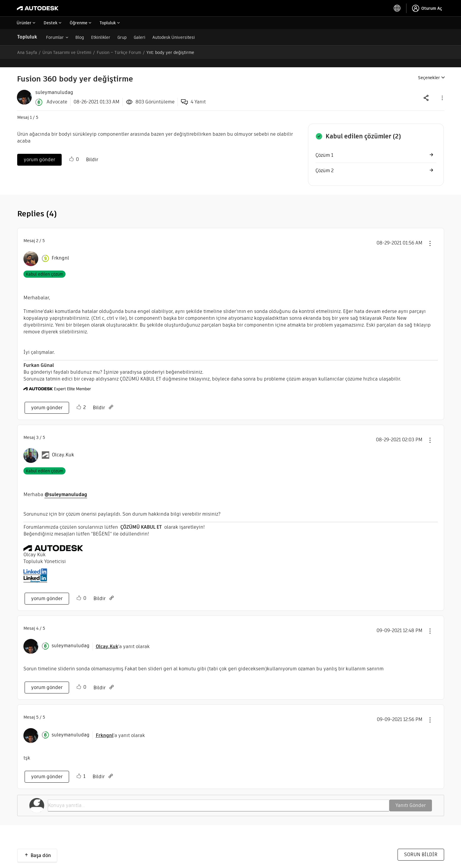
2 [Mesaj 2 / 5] (37, 232)
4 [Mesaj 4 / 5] (37, 620)
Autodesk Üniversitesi (174, 37)
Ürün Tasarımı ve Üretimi (67, 52)
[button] (442, 89)
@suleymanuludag (66, 486)
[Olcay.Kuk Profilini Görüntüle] (63, 447)
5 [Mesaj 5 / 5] (37, 709)
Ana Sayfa (27, 52)
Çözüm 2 (324, 162)
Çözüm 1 (324, 147)
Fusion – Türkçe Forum (119, 52)
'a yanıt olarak (123, 638)
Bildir (92, 151)
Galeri (139, 37)
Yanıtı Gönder (411, 797)
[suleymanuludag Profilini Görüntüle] (71, 637)
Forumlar (55, 37)
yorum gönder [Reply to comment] (47, 399)
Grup (122, 37)
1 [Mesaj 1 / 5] (31, 109)
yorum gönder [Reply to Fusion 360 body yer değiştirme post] (39, 151)
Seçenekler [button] (429, 69)
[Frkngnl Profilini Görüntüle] (60, 250)
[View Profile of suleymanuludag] (54, 84)
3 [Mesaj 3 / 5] (37, 429)
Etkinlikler (101, 37)
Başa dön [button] (41, 847)
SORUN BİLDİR (421, 846)
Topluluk (27, 37)
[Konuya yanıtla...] (218, 797)
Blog (80, 37)
